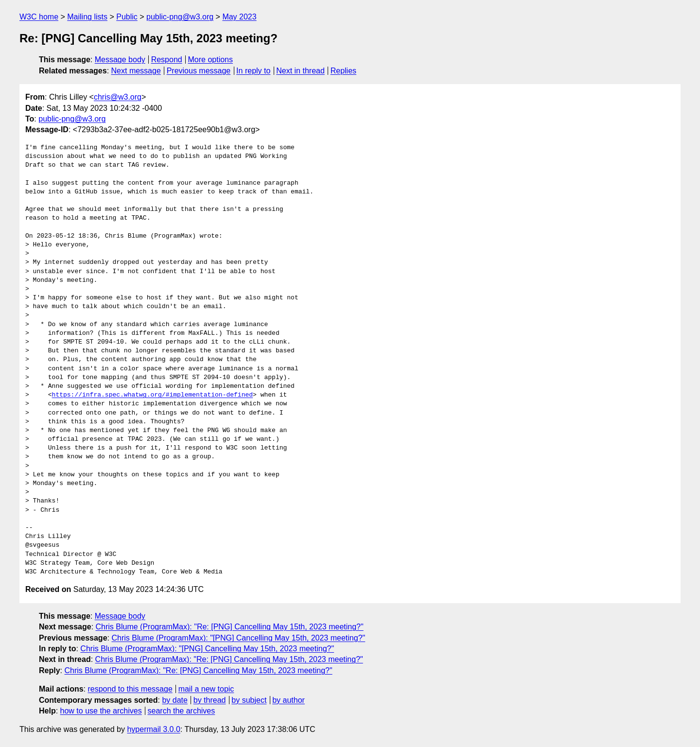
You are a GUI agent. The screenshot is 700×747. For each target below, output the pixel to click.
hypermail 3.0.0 (153, 729)
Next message (136, 71)
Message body (120, 60)
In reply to (253, 71)
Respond (167, 60)
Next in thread (300, 71)
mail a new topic (206, 689)
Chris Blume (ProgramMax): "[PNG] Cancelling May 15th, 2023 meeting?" (238, 638)
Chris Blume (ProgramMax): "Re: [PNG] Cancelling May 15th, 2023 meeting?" (230, 627)
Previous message (199, 71)
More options (211, 60)
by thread (210, 700)
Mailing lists (87, 17)
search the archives (182, 711)
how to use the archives (101, 711)
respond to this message (130, 689)
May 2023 (239, 17)
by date (175, 700)
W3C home (39, 17)
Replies (343, 71)
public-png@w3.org (180, 17)
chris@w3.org (118, 97)
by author (289, 700)
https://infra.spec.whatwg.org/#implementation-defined (152, 395)
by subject (249, 700)
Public (127, 17)
